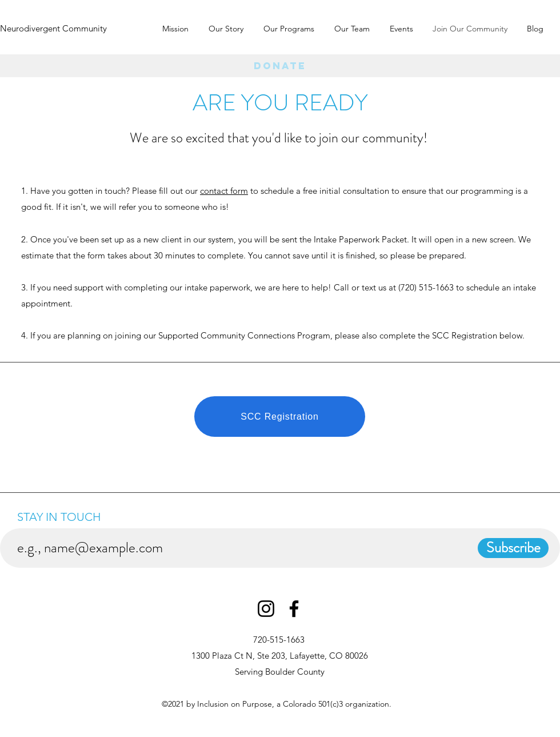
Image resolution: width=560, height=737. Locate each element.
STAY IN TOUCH (62, 517)
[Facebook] (294, 609)
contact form (224, 191)
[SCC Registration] (280, 417)
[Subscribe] (513, 548)
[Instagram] (266, 609)
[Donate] (280, 66)
